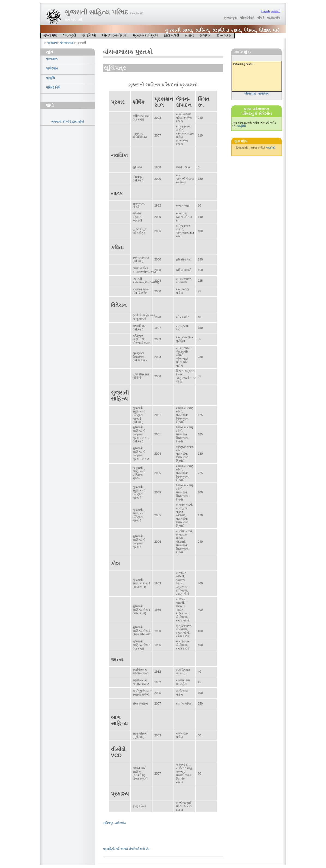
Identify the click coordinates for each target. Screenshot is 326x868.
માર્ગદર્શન (52, 68)
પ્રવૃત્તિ (50, 78)
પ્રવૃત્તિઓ (89, 35)
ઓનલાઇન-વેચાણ (114, 35)
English (265, 11)
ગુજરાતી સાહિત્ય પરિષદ (104, 12)
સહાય (189, 35)
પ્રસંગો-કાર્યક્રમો (146, 35)
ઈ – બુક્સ (224, 35)
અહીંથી (241, 126)
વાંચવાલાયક (67, 43)
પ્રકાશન (52, 43)
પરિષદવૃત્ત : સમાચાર (256, 93)
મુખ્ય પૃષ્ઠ (50, 35)
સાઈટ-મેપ (274, 18)
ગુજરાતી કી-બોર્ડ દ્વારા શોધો (68, 122)
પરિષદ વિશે (53, 87)
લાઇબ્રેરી (69, 35)
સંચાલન (205, 35)
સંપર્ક (261, 18)
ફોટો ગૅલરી (171, 35)
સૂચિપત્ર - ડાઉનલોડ (114, 823)
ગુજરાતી (276, 11)
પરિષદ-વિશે (247, 18)
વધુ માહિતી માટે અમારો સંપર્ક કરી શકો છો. (126, 849)
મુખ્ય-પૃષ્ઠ (231, 18)
